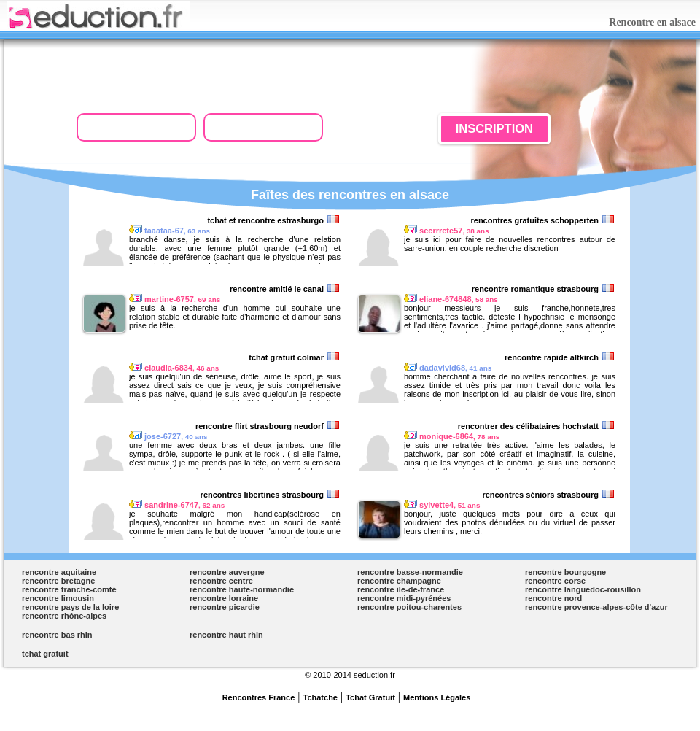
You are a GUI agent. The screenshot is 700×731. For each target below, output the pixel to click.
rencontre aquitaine (59, 572)
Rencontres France (259, 697)
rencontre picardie (225, 607)
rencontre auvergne (227, 572)
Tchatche (320, 697)
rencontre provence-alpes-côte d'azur (596, 607)
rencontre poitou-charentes (409, 607)
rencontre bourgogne (565, 572)
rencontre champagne (399, 581)
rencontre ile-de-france (401, 589)
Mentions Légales (437, 697)
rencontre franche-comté (69, 589)
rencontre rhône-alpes (64, 616)
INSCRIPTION (494, 128)
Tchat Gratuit (370, 697)
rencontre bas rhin (57, 635)
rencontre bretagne (58, 581)
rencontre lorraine (224, 598)
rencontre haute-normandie (242, 589)
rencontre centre (221, 581)
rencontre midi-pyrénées (404, 598)
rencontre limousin (58, 598)
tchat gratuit (45, 654)
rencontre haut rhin (226, 635)
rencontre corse (555, 581)
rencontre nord (553, 598)
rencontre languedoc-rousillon (583, 589)
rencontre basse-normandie (410, 572)
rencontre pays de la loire (70, 607)
